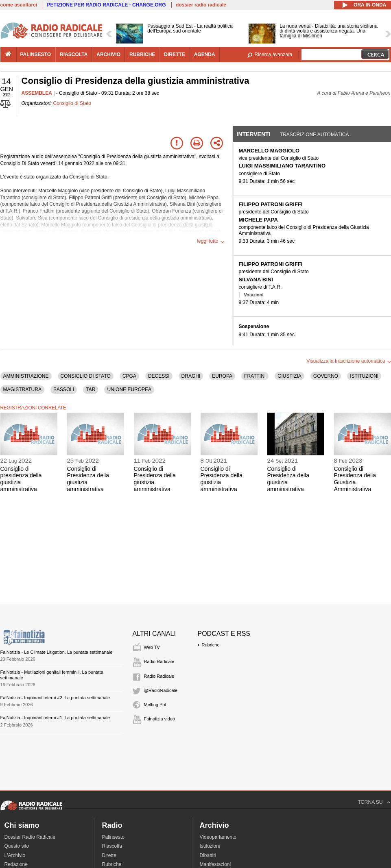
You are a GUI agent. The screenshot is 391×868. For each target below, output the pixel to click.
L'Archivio (15, 855)
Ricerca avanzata (274, 54)
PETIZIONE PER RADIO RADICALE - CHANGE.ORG (107, 5)
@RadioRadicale (161, 690)
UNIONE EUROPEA (129, 389)
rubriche (142, 54)
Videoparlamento (218, 837)
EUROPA (222, 376)
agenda (205, 54)
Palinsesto (113, 837)
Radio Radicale (159, 661)
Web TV (152, 647)
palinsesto (36, 54)
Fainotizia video (159, 719)
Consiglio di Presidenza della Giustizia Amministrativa (355, 479)
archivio (108, 54)
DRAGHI (191, 376)
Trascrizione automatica (315, 135)
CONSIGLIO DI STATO (86, 376)
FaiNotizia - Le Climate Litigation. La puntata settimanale (57, 652)
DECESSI (159, 376)
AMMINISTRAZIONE (26, 376)
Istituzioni (210, 846)
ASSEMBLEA (37, 93)
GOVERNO (326, 376)
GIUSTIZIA (289, 376)
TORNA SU (370, 802)
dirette (174, 54)
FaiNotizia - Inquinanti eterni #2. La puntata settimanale (55, 698)
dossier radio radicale (201, 5)
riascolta (74, 54)
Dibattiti (208, 855)
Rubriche (211, 645)
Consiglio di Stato (72, 103)
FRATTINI (255, 376)
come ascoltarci (19, 5)
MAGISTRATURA (22, 389)
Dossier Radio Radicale (30, 837)
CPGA (129, 376)
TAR (91, 389)
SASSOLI (64, 389)
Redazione (16, 864)
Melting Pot (155, 705)
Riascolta (112, 846)
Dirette (109, 855)
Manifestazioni (215, 864)
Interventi (254, 134)
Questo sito (17, 846)
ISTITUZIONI (364, 376)
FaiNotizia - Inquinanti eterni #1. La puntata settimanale (55, 718)
